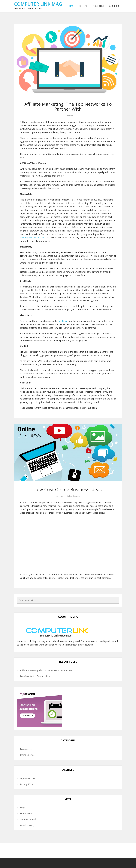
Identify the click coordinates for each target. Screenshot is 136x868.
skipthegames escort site (32, 238)
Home (71, 6)
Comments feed (28, 819)
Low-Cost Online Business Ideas (68, 489)
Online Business (68, 116)
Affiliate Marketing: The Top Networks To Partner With (68, 106)
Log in (23, 808)
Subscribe (114, 6)
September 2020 (28, 778)
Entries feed (26, 813)
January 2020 (26, 784)
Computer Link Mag (38, 4)
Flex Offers (63, 321)
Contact (84, 6)
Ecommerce (61, 496)
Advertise (99, 6)
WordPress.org (27, 825)
